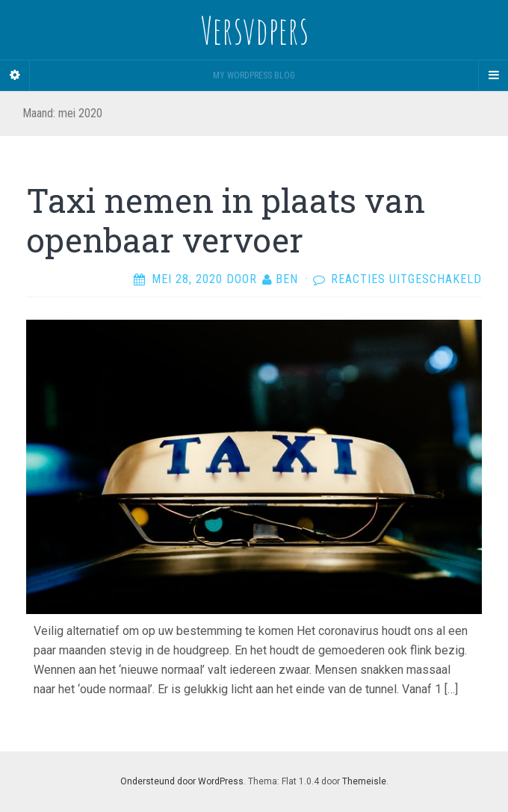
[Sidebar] (15, 75)
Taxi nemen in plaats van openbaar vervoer (226, 220)
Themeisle (364, 781)
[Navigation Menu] (493, 75)
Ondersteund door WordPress (182, 781)
